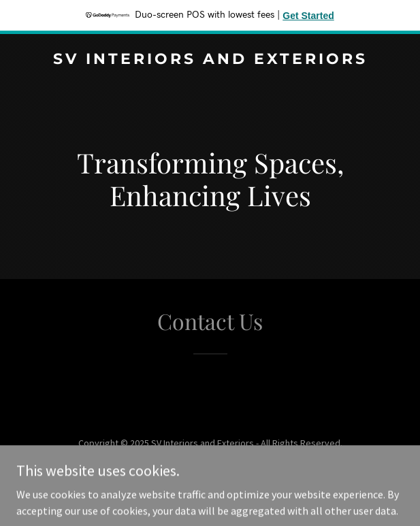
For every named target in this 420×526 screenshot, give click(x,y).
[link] (210, 60)
